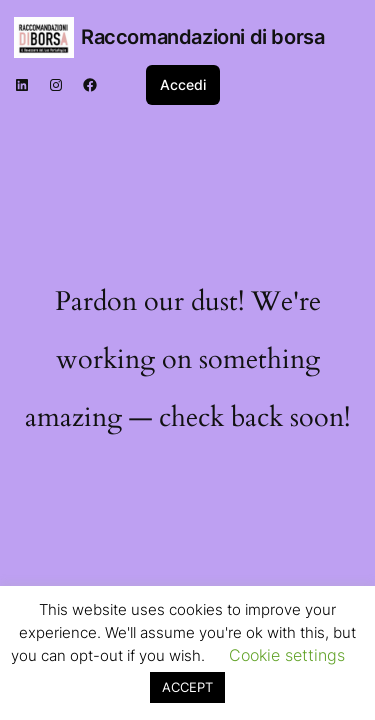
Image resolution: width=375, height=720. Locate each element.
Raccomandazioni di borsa (202, 37)
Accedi (183, 84)
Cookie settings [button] (287, 655)
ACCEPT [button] (187, 687)
